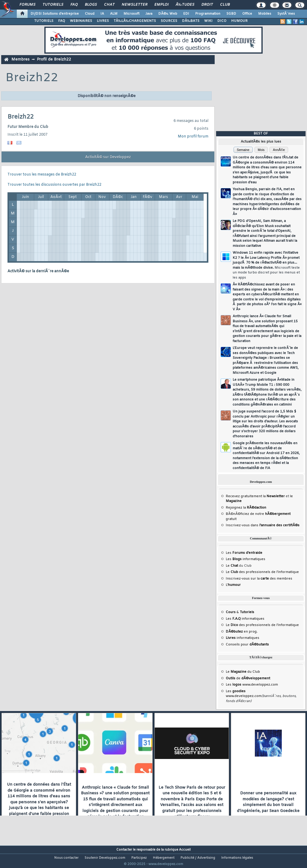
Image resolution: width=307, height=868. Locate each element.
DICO (222, 21)
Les (244, 553)
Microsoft (131, 14)
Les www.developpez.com (252, 685)
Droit (207, 5)
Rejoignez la (246, 508)
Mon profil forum (193, 137)
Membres (20, 59)
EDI (186, 14)
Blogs (91, 5)
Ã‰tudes (185, 5)
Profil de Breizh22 (54, 59)
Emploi (161, 5)
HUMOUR (239, 21)
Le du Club (243, 672)
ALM (114, 14)
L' (233, 585)
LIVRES (103, 21)
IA (102, 14)
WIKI (208, 21)
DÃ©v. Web (168, 14)
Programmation (208, 14)
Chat (109, 5)
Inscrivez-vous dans (263, 525)
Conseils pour (247, 645)
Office (247, 14)
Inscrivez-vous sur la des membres (259, 579)
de (248, 678)
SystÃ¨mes (286, 14)
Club (225, 5)
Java (149, 14)
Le (232, 566)
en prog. (242, 632)
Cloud (90, 14)
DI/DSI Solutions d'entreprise (55, 14)
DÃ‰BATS (191, 21)
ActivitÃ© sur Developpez (108, 157)
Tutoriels (53, 5)
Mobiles (265, 14)
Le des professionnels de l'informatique (262, 572)
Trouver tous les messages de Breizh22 (42, 175)
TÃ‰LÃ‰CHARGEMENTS (135, 21)
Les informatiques (246, 559)
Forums (27, 5)
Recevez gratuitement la (255, 496)
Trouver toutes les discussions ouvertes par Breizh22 (54, 185)
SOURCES (169, 21)
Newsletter (134, 5)
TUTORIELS (44, 21)
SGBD (231, 14)
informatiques (243, 638)
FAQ (74, 5)
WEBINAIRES (81, 21)
